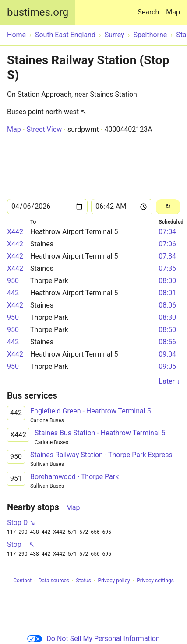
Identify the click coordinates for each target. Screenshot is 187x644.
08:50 (167, 330)
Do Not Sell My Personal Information (93, 639)
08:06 (167, 305)
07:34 (167, 256)
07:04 (167, 232)
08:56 (167, 342)
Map (173, 12)
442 (13, 293)
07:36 (167, 268)
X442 (15, 232)
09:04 (167, 354)
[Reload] (168, 207)
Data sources (54, 581)
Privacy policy (114, 581)
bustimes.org (38, 12)
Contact (22, 581)
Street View (44, 129)
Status (84, 581)
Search (150, 8)
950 (13, 281)
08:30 (167, 317)
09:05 (167, 366)
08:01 (167, 293)
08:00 (167, 281)
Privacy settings (155, 581)
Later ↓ (169, 381)
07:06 (167, 244)
